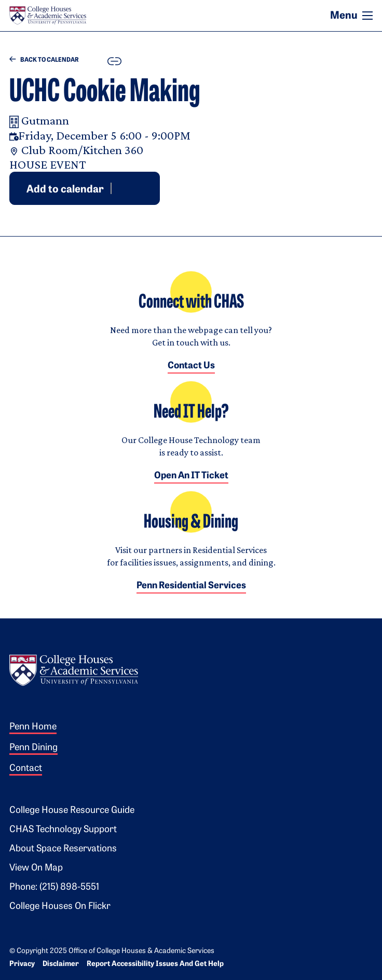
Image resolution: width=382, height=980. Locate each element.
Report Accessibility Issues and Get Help (155, 964)
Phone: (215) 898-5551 (54, 887)
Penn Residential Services (191, 586)
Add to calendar (65, 189)
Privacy (22, 964)
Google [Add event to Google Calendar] (120, 188)
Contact (26, 769)
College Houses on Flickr (60, 907)
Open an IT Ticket (191, 476)
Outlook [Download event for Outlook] (132, 188)
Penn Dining (33, 748)
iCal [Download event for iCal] (145, 188)
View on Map (36, 868)
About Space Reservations (63, 849)
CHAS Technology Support (63, 830)
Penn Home (33, 727)
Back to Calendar (44, 60)
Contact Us (191, 366)
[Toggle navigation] (367, 16)
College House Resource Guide (72, 811)
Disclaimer (61, 964)
